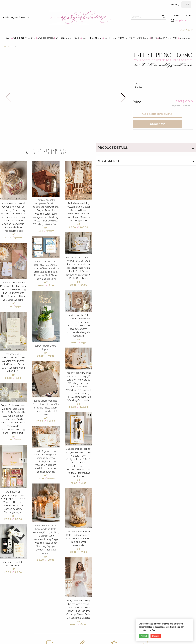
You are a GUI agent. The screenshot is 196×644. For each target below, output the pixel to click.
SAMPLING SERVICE (168, 38)
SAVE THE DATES (45, 38)
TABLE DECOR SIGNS (92, 38)
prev (8, 97)
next (123, 97)
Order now (157, 124)
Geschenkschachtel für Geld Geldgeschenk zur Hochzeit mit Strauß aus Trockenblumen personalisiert (79, 539)
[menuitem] (9, 38)
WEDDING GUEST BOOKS (68, 38)
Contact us (185, 38)
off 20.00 (9, 236)
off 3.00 (43, 229)
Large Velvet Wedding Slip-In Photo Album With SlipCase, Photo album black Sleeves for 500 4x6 (46, 408)
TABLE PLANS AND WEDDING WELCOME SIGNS (127, 38)
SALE (9, 38)
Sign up (187, 15)
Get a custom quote (157, 114)
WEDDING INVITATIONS (24, 38)
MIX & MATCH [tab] (108, 161)
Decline (156, 636)
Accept (144, 636)
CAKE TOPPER (8, 46)
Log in (176, 15)
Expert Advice (186, 30)
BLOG (154, 38)
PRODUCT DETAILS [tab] (113, 148)
